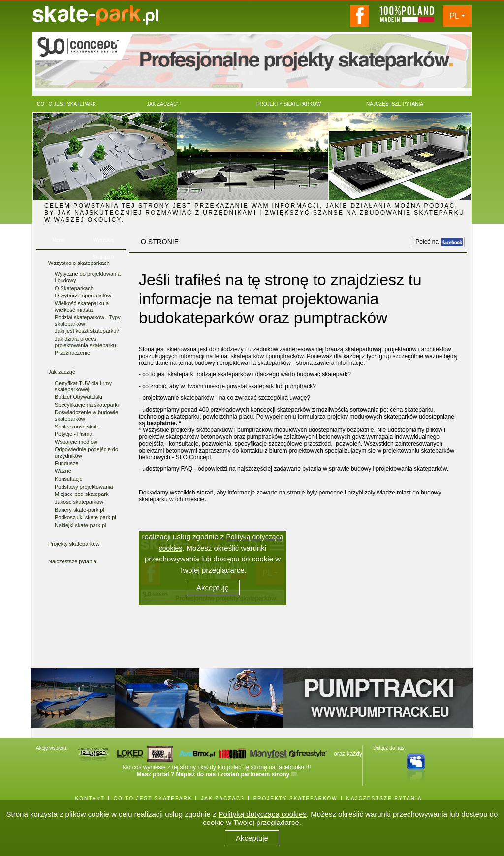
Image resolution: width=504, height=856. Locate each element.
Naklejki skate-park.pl (80, 525)
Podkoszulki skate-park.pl (85, 517)
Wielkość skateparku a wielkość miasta (82, 307)
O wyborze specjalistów (83, 296)
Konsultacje (69, 479)
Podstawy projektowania (84, 487)
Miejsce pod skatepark (81, 494)
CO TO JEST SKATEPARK (153, 799)
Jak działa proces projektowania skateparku (85, 342)
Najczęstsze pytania (72, 561)
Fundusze (66, 463)
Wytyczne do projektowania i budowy (88, 277)
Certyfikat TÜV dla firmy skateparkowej (83, 386)
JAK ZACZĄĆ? (223, 799)
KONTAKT (90, 799)
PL (454, 16)
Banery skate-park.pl (79, 510)
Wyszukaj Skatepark (104, 243)
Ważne (63, 471)
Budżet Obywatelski (79, 397)
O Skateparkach (74, 288)
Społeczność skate (77, 427)
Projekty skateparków (74, 544)
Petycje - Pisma (73, 434)
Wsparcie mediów (76, 442)
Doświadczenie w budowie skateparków (86, 415)
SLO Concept (193, 457)
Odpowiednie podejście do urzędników (86, 452)
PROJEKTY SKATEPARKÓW (296, 799)
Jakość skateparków (79, 502)
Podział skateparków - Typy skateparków (88, 320)
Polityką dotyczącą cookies (263, 814)
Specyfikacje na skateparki (87, 405)
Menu (58, 240)
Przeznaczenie (72, 353)
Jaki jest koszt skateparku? (87, 331)
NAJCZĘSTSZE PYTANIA (384, 799)
